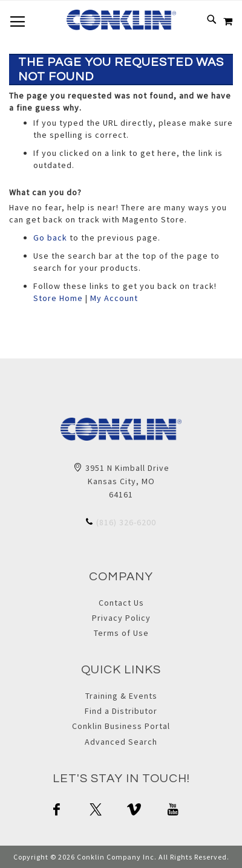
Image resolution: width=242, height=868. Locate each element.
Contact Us (121, 603)
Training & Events (121, 696)
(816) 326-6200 (126, 522)
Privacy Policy (121, 618)
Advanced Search (121, 742)
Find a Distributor (121, 711)
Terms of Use (121, 633)
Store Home (58, 298)
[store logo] (121, 20)
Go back (50, 238)
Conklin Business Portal (121, 726)
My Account (114, 298)
